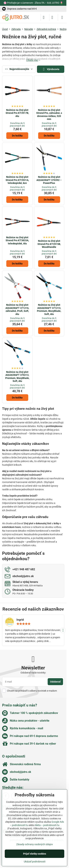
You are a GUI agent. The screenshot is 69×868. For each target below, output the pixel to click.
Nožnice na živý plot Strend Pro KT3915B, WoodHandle (49, 244)
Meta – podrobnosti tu (47, 825)
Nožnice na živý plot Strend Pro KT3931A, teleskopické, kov (17, 180)
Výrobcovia (51, 69)
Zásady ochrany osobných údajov (35, 844)
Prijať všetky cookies (35, 854)
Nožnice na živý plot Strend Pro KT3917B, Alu (17, 113)
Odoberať (55, 682)
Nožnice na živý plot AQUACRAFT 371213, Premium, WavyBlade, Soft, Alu (49, 309)
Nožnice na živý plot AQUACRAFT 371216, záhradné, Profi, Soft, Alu (17, 309)
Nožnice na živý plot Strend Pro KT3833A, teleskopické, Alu (17, 240)
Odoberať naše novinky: (33, 673)
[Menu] (62, 17)
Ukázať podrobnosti (35, 862)
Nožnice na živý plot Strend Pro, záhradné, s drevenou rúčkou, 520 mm (49, 115)
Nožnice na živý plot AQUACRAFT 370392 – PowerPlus (49, 180)
